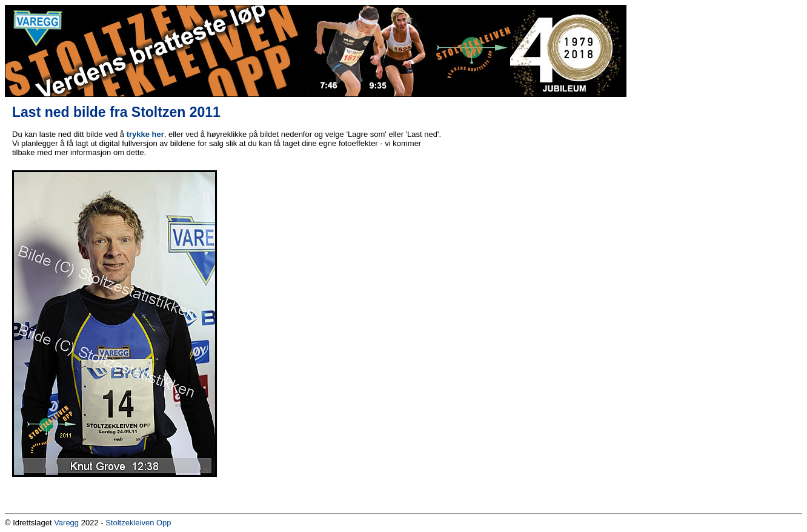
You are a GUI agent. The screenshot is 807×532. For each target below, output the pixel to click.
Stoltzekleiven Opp (138, 523)
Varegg (66, 523)
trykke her (145, 134)
